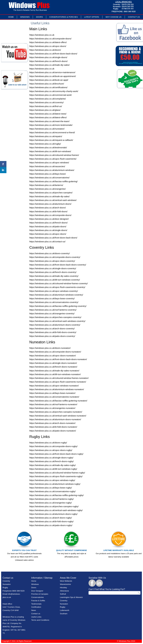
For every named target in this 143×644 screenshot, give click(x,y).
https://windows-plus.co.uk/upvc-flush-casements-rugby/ (56, 476)
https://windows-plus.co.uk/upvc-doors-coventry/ (52, 261)
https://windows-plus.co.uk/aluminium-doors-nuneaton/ (55, 419)
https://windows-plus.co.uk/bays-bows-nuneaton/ (52, 393)
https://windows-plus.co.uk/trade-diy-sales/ (49, 65)
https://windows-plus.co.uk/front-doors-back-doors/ (53, 54)
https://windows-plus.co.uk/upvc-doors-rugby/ (51, 450)
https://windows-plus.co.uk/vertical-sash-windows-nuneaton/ (58, 416)
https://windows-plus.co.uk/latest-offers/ (48, 42)
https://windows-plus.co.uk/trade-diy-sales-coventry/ (54, 276)
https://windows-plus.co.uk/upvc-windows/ (49, 163)
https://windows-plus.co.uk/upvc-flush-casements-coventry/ (57, 287)
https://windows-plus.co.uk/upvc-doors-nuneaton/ (53, 356)
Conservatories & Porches (64, 17)
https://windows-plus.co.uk (42, 35)
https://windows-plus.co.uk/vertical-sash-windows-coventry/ (57, 321)
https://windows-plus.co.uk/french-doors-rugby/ (51, 461)
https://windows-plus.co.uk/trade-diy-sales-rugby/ (52, 465)
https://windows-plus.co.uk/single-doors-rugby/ (51, 458)
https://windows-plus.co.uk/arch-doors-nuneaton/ (52, 423)
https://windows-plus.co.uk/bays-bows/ (48, 174)
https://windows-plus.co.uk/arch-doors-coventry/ (52, 329)
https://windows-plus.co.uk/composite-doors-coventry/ (55, 257)
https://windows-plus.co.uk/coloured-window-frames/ (54, 155)
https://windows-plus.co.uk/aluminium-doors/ (50, 204)
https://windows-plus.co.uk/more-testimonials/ (51, 125)
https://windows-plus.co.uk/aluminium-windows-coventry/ (56, 295)
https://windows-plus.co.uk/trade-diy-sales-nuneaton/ (54, 371)
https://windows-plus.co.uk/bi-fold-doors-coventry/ (53, 332)
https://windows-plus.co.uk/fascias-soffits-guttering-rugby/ (56, 495)
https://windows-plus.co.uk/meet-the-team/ (49, 121)
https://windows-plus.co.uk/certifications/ (48, 87)
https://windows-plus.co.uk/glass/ (45, 110)
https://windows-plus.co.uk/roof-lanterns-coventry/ (53, 310)
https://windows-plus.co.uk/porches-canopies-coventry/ (55, 317)
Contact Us (134, 17)
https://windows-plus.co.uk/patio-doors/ (48, 226)
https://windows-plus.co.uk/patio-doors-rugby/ (51, 525)
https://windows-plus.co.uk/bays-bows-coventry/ (52, 298)
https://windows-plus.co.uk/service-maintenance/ (52, 72)
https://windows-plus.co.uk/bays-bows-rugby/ (51, 488)
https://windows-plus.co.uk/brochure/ (47, 84)
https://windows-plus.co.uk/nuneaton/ (47, 129)
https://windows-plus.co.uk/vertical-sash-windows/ (53, 200)
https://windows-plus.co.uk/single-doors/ (48, 57)
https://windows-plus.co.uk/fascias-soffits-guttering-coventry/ (58, 306)
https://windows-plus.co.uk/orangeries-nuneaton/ (52, 408)
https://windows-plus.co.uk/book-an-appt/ (49, 80)
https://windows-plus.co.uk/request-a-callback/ (51, 140)
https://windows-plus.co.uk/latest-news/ (48, 114)
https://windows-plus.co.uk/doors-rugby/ (48, 443)
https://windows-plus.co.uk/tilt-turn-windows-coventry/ (55, 280)
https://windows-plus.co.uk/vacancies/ (47, 166)
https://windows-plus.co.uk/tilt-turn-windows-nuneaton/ (55, 374)
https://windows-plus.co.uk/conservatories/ (49, 178)
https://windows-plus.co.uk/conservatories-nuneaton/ (54, 397)
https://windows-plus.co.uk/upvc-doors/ (48, 46)
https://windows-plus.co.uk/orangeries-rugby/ (51, 503)
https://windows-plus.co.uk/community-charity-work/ (54, 91)
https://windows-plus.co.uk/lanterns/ (46, 185)
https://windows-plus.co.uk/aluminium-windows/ (52, 170)
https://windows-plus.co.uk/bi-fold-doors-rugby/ (51, 521)
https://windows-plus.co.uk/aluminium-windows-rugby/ (55, 484)
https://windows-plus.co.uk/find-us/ (46, 106)
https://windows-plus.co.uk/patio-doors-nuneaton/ (53, 431)
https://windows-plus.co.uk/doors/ (45, 50)
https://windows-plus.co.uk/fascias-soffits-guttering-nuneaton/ (58, 401)
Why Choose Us (114, 17)
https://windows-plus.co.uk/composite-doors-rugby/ (53, 446)
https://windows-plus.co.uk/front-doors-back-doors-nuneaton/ (58, 359)
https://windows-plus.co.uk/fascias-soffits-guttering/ (53, 181)
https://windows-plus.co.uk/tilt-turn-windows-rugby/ (53, 469)
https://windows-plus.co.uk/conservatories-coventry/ (54, 302)
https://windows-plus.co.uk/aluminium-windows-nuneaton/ (57, 389)
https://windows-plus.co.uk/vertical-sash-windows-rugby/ (56, 510)
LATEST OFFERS (92, 17)
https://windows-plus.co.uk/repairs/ (46, 136)
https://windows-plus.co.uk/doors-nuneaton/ (50, 348)
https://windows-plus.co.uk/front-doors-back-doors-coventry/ (58, 265)
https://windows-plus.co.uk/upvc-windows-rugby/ (52, 480)
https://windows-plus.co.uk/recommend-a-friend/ (52, 132)
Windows (25, 17)
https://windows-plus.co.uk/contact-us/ (47, 241)
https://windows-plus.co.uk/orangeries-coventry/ (52, 313)
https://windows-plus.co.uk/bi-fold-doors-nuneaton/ (53, 427)
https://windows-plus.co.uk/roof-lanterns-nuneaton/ (53, 404)
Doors (39, 17)
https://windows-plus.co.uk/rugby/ (45, 144)
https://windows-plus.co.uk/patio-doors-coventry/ (52, 336)
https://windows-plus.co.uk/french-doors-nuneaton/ (53, 367)
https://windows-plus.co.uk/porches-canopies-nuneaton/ (56, 412)
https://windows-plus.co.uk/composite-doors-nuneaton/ (55, 352)
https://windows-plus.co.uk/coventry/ (46, 102)
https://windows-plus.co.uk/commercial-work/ (51, 95)
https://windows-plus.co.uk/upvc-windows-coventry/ (54, 291)
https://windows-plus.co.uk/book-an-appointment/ (53, 76)
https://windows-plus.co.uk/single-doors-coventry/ (53, 268)
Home (11, 17)
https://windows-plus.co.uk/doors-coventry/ (50, 253)
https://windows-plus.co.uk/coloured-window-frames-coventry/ (59, 283)
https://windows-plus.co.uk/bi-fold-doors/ (48, 211)
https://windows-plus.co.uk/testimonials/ (48, 147)
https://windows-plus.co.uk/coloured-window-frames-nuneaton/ (59, 378)
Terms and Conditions (40, 620)
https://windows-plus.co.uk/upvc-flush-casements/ (53, 159)
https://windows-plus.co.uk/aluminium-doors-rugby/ (53, 514)
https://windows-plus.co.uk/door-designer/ (49, 219)
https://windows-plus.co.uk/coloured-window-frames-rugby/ (57, 473)
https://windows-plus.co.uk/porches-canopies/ (51, 193)
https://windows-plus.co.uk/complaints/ (48, 99)
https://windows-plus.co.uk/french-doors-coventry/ (53, 272)
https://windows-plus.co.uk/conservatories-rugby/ (52, 491)
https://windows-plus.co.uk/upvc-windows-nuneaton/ (54, 386)
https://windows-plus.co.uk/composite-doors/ (50, 39)
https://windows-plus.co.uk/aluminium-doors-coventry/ (55, 325)
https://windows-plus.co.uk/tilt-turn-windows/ (50, 151)
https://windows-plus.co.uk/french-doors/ (48, 61)
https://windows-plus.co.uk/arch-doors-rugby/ (51, 518)
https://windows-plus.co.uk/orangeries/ (47, 189)
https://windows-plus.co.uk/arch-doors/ (48, 208)
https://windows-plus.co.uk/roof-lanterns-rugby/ (51, 499)
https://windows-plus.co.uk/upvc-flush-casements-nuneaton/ (58, 382)
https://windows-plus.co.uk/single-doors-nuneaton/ (53, 363)
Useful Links (36, 617)
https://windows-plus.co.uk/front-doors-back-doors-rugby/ (56, 454)
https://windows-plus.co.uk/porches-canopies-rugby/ (54, 506)
